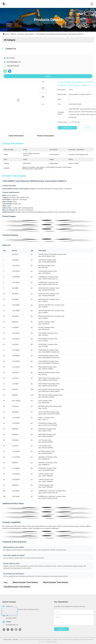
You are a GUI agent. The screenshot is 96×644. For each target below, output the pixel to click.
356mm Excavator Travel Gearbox (25, 582)
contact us (61, 629)
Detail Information (16, 136)
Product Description (46, 136)
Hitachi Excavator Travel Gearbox (56, 582)
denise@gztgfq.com (14, 62)
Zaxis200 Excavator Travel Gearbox (17, 587)
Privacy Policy (7, 639)
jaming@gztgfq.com (12, 625)
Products (13, 34)
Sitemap (16, 639)
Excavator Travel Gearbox (26, 34)
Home (7, 34)
